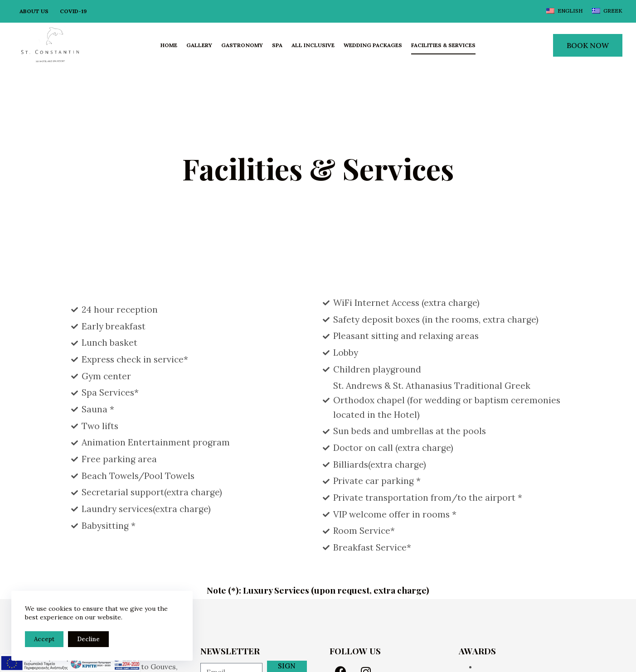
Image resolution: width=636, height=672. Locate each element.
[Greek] (607, 11)
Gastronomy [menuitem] (242, 45)
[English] (565, 11)
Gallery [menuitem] (199, 45)
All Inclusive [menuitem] (313, 45)
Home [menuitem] (169, 45)
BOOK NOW (588, 45)
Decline (88, 639)
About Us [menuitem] (34, 11)
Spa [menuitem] (277, 45)
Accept (44, 639)
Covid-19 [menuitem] (73, 11)
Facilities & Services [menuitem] (443, 45)
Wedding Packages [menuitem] (373, 45)
